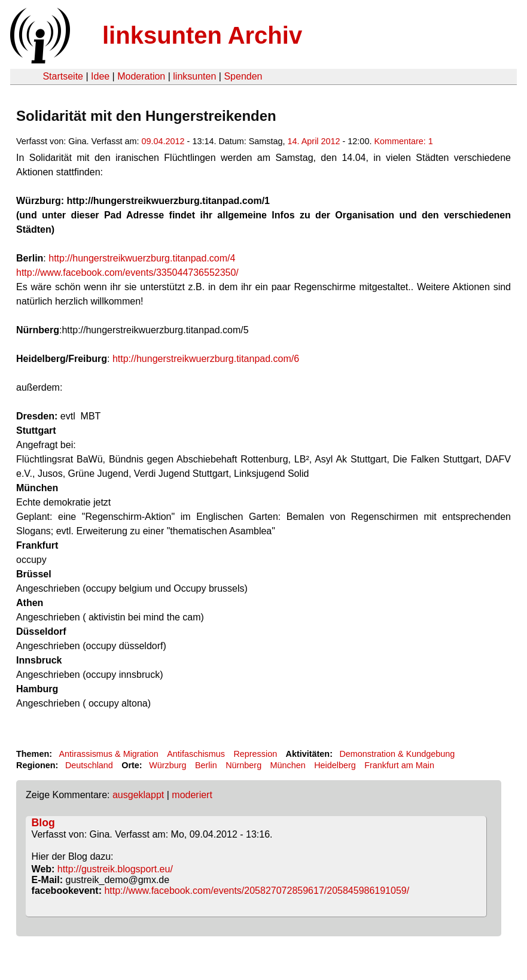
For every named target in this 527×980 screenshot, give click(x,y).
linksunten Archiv (202, 35)
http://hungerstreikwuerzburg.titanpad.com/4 (142, 258)
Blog (43, 823)
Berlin (206, 765)
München (288, 765)
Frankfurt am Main (399, 765)
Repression (255, 754)
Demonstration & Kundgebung (397, 754)
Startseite (63, 76)
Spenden (243, 76)
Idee (100, 76)
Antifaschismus (196, 754)
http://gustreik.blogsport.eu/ (115, 869)
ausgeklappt (138, 795)
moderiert (192, 795)
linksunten (194, 76)
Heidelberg (335, 765)
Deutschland (89, 765)
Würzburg (167, 765)
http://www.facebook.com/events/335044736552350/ (127, 273)
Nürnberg (243, 765)
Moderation (141, 76)
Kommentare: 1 (403, 141)
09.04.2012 (163, 141)
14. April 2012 (314, 141)
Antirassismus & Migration (108, 754)
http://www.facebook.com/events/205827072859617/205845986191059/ (257, 891)
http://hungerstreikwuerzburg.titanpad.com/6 (206, 359)
